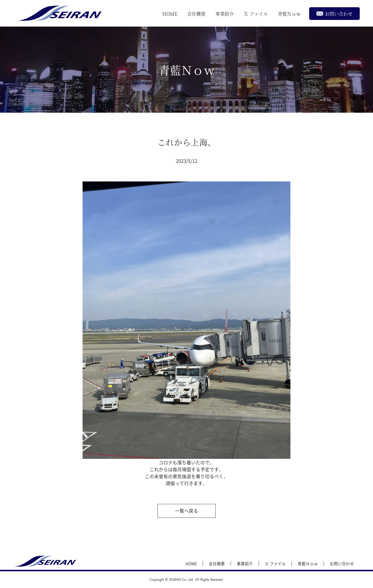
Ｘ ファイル (256, 14)
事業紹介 (225, 14)
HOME (170, 14)
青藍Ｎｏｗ (289, 14)
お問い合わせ (334, 13)
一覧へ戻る (186, 511)
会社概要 (196, 14)
